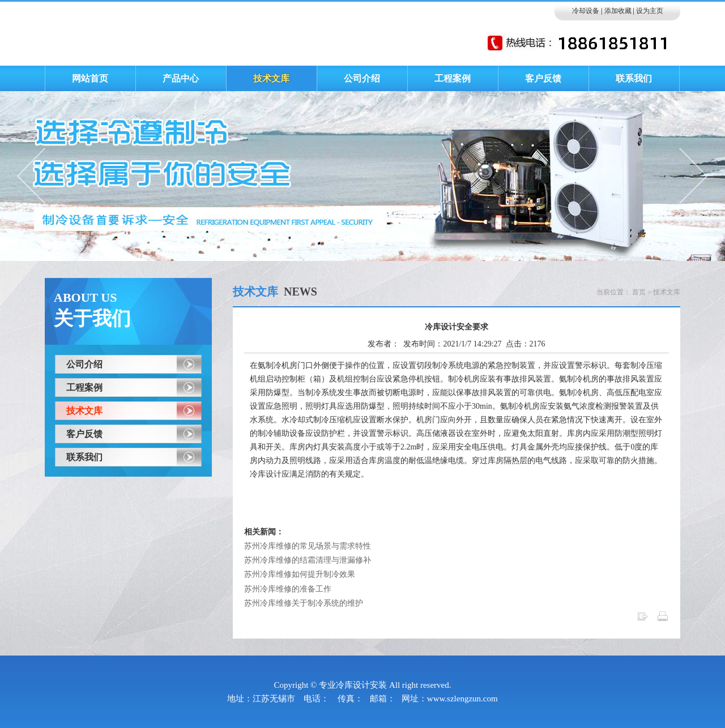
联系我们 (84, 457)
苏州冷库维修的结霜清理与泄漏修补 (308, 560)
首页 (639, 292)
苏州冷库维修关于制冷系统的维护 (304, 603)
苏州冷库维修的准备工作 (288, 589)
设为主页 (650, 11)
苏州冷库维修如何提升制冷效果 (300, 574)
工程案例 (84, 387)
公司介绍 (84, 364)
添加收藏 (618, 11)
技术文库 (84, 411)
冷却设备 (586, 11)
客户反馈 (84, 434)
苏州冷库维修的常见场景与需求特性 (308, 546)
